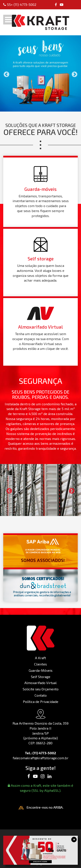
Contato (41, 695)
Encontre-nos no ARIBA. (41, 808)
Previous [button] (5, 73)
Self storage (41, 259)
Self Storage (41, 677)
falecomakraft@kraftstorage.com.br (41, 758)
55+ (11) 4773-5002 (20, 4)
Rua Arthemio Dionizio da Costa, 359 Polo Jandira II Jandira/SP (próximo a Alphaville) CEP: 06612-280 (40, 729)
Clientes (40, 664)
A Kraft (40, 658)
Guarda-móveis (40, 189)
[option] (40, 74)
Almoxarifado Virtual (40, 327)
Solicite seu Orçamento (41, 689)
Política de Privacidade (41, 702)
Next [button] (73, 73)
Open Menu (8, 20)
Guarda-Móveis (41, 670)
